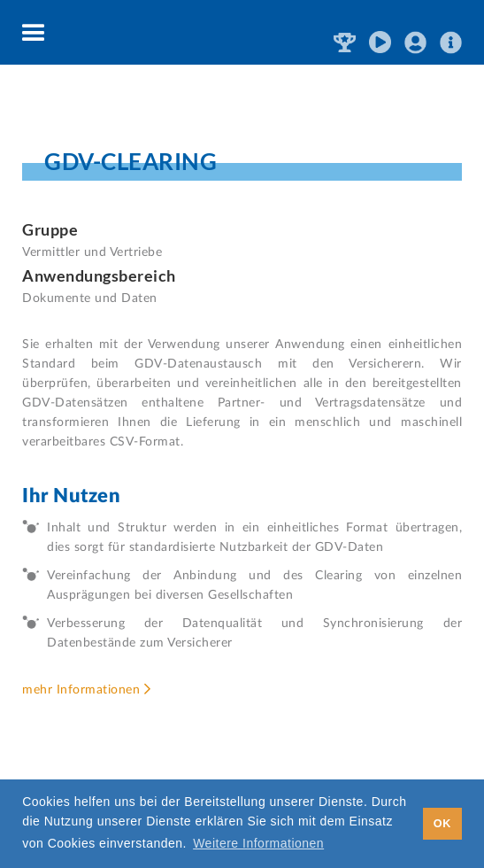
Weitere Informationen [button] (258, 843)
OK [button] (442, 824)
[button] (34, 34)
